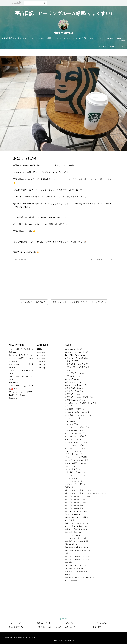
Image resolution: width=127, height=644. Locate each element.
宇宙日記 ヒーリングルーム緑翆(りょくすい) (64, 13)
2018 (39, 365)
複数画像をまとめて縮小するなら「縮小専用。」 (21, 637)
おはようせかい (26, 158)
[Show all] (122, 40)
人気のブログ (70, 623)
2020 (39, 358)
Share (121, 46)
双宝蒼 (12, 383)
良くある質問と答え (16, 627)
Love (112, 46)
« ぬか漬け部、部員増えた (34, 302)
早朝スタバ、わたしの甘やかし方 (21, 370)
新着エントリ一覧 (44, 623)
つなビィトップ (15, 623)
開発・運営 (97, 627)
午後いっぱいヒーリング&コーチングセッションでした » (79, 302)
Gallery (102, 46)
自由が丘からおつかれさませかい (21, 376)
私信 (11, 398)
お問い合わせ (70, 627)
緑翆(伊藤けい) (64, 33)
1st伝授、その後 (15, 395)
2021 (39, 355)
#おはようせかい (21, 259)
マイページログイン (101, 623)
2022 (39, 352)
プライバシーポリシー (45, 627)
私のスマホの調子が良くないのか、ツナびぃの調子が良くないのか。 (21, 358)
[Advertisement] (63, 285)
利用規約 (58, 627)
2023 (39, 349)
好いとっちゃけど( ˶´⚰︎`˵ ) (19, 392)
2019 (39, 361)
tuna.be (63, 618)
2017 (39, 368)
